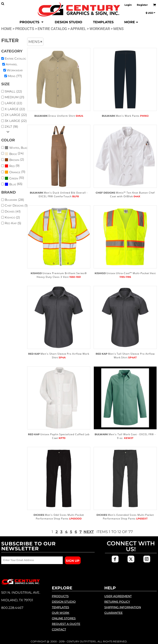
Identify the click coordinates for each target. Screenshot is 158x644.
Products (25, 29)
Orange (15, 172)
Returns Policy (117, 602)
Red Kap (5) (13, 223)
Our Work (61, 613)
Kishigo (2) (12, 217)
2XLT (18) (11, 126)
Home (6, 29)
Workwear (100, 29)
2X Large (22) (16, 115)
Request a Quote (66, 624)
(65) (14, 184)
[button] (32, 22)
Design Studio (64, 602)
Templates (60, 607)
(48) (18, 147)
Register (142, 5)
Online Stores (64, 618)
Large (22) (13, 103)
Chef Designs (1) (16, 205)
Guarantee (113, 613)
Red (12, 166)
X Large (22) (15, 109)
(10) (14, 178)
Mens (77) (15, 76)
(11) (15, 172)
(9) (12, 166)
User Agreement (118, 596)
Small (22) (13, 91)
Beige (13, 154)
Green (14, 178)
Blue (13, 184)
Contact (59, 629)
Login (128, 5)
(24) (14, 154)
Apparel (78, 29)
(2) (14, 160)
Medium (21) (15, 97)
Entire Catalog (52, 29)
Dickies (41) (13, 211)
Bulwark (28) (14, 200)
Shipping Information (123, 607)
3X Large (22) (16, 121)
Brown (14, 160)
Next (89, 532)
